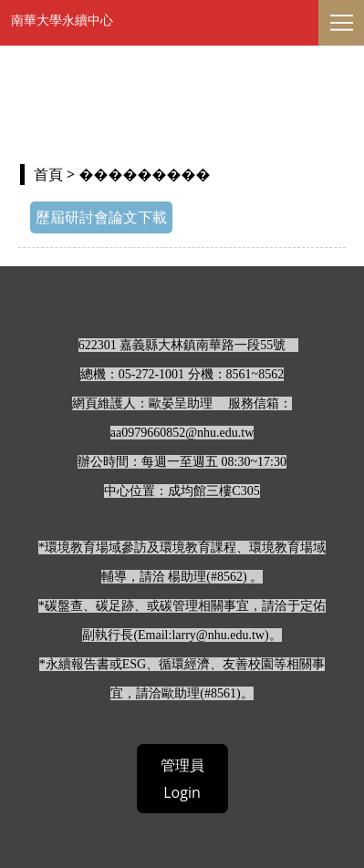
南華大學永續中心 (62, 20)
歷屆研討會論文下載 (101, 217)
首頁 (48, 174)
